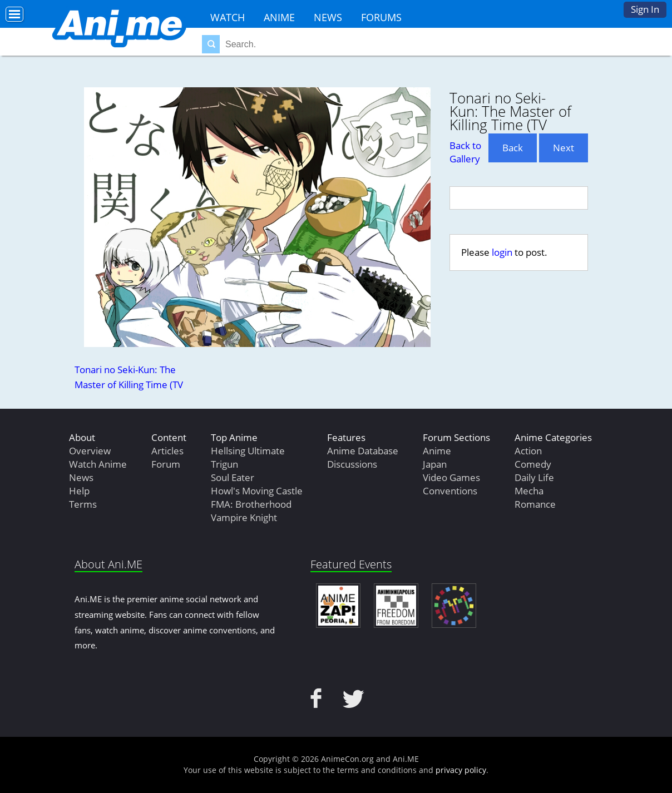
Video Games (451, 477)
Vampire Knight (244, 517)
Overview (90, 451)
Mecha (529, 491)
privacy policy (461, 770)
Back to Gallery (465, 152)
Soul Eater (233, 477)
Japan (435, 464)
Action (528, 451)
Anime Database (363, 451)
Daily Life (534, 477)
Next (564, 148)
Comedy (533, 464)
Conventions (450, 491)
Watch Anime (98, 464)
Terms (83, 504)
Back (513, 148)
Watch (228, 17)
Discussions (352, 464)
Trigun (224, 464)
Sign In (645, 9)
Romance (535, 504)
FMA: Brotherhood (251, 504)
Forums (381, 17)
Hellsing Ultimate (248, 451)
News (328, 17)
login (502, 252)
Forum (166, 464)
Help (79, 491)
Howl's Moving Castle (257, 491)
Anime (279, 17)
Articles (167, 451)
